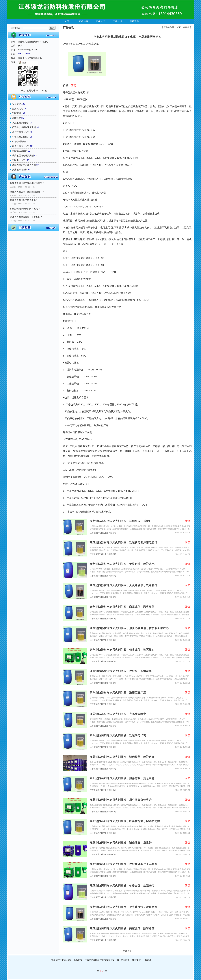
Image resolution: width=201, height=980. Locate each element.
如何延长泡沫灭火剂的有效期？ (25, 209)
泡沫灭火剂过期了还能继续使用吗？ (27, 183)
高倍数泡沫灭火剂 (21, 132)
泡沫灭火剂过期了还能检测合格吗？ (27, 192)
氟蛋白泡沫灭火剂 (21, 146)
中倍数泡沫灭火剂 (21, 137)
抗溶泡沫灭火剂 (20, 170)
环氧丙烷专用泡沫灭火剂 (24, 165)
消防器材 (16, 118)
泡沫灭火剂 (18, 109)
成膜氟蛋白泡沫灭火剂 (23, 156)
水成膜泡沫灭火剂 (21, 123)
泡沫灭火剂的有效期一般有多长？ (26, 217)
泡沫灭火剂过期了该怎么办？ (24, 200)
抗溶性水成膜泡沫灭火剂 (24, 127)
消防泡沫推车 (19, 160)
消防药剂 (16, 113)
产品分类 (100, 21)
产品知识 (117, 21)
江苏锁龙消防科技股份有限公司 (103, 533)
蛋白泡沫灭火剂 (20, 151)
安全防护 (16, 104)
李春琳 (148, 960)
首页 (67, 21)
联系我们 (134, 21)
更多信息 (127, 951)
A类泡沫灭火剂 (19, 141)
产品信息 (84, 21)
